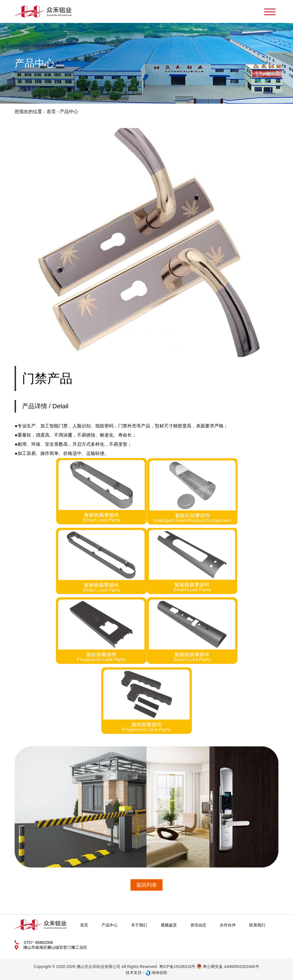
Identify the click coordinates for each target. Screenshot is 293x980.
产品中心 (110, 925)
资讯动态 (198, 925)
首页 (51, 112)
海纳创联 (159, 973)
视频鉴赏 (169, 925)
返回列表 (146, 885)
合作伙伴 (228, 925)
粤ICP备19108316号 (177, 967)
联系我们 (257, 925)
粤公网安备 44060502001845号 (228, 967)
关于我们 (139, 925)
